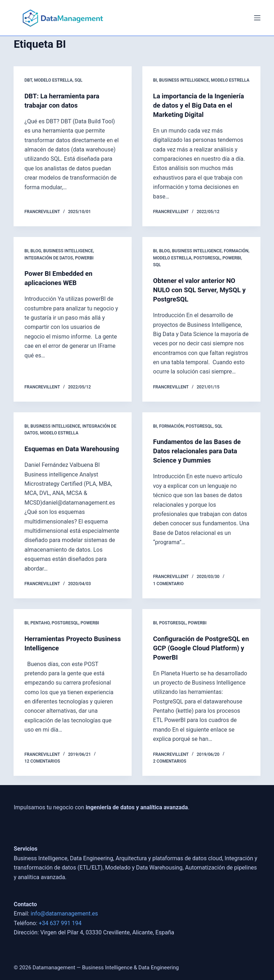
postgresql (207, 258)
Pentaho (40, 632)
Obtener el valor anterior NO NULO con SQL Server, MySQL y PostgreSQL (201, 290)
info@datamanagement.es (64, 914)
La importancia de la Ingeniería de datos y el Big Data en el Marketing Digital (197, 105)
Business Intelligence (184, 80)
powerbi (84, 258)
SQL (78, 80)
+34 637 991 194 (60, 923)
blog (36, 251)
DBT (28, 80)
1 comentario (168, 593)
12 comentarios (42, 770)
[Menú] (257, 18)
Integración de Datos (49, 258)
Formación (236, 251)
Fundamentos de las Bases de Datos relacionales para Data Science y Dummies (201, 451)
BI (155, 80)
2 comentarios (170, 770)
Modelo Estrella (53, 80)
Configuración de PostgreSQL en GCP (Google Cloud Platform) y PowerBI (201, 657)
